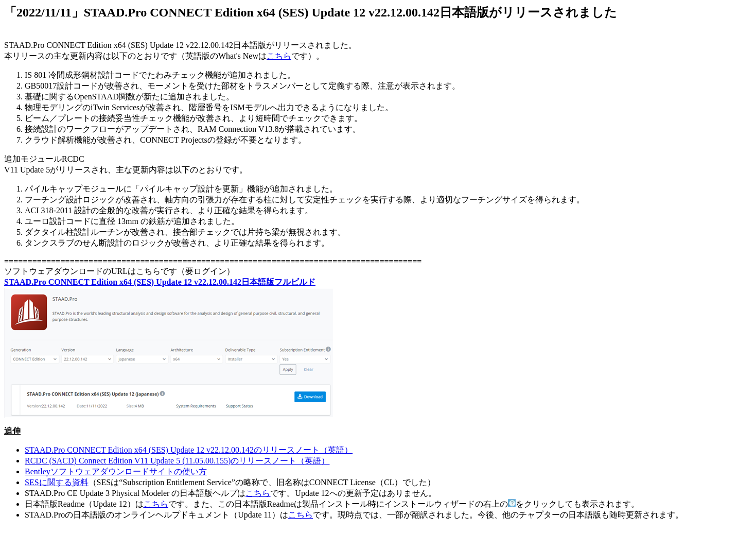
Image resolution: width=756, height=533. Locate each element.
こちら (279, 56)
